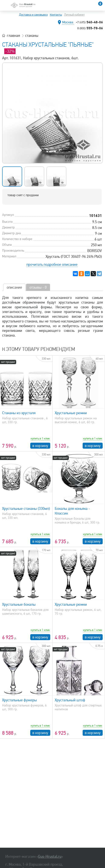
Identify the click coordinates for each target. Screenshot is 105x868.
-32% (10, 51)
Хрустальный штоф (70, 700)
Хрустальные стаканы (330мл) (26, 509)
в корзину (40, 446)
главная (13, 36)
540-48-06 (89, 22)
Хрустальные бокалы (19, 604)
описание (14, 287)
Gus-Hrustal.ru (50, 856)
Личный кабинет (74, 15)
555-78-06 (90, 28)
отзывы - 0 (38, 287)
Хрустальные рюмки (71, 413)
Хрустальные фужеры (19, 700)
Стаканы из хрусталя (19, 413)
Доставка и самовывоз (33, 15)
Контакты (56, 15)
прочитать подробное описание (52, 264)
